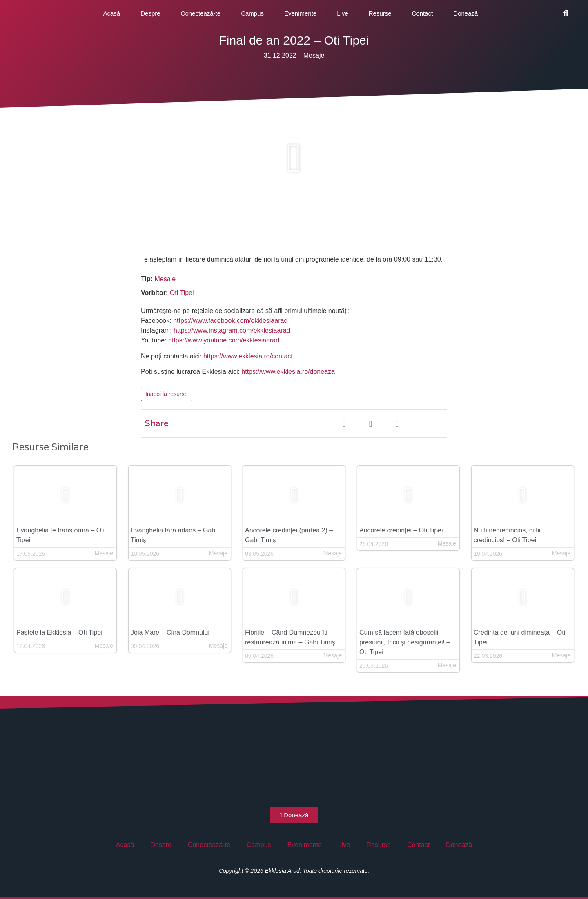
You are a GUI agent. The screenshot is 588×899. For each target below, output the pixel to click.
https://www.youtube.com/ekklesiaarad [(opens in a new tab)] (224, 340)
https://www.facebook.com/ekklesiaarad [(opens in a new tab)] (230, 321)
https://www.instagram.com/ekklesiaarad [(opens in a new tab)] (232, 330)
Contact (423, 13)
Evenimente (300, 13)
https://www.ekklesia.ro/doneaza (288, 372)
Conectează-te (201, 13)
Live (343, 13)
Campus (252, 13)
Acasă (112, 13)
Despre (150, 13)
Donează (465, 13)
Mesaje (314, 55)
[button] (566, 13)
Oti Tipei (182, 293)
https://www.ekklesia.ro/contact (248, 356)
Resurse (380, 13)
